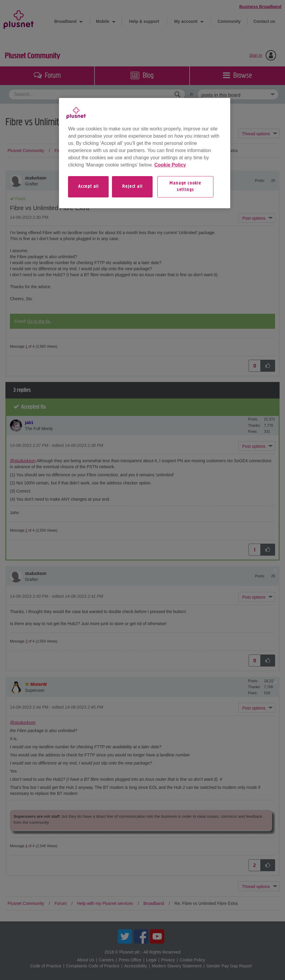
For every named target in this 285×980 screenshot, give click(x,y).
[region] (144, 153)
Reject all (132, 187)
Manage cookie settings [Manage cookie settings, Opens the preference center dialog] (185, 187)
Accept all (88, 187)
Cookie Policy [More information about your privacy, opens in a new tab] (170, 165)
